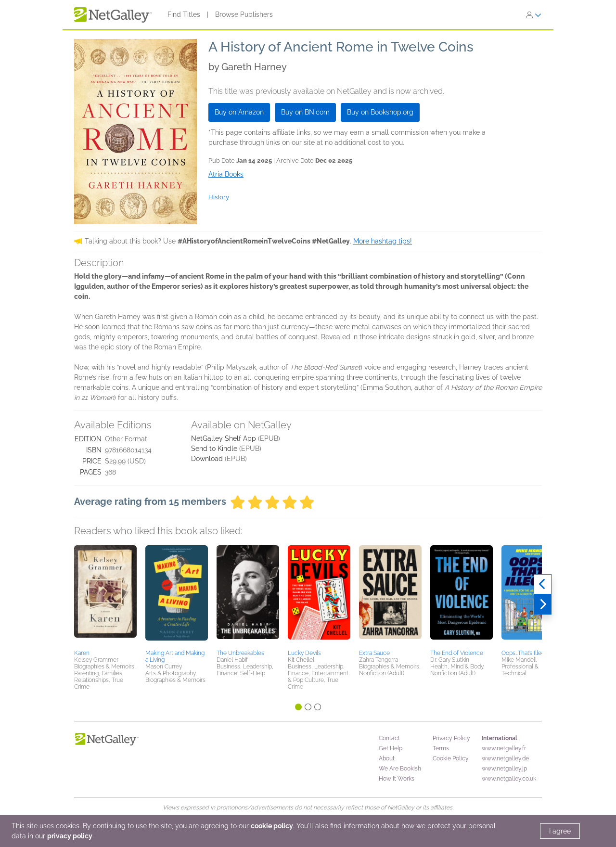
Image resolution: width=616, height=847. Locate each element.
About (387, 758)
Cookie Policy (451, 758)
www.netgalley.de (505, 758)
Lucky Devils (304, 653)
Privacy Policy (451, 738)
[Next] (543, 604)
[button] (105, 596)
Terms (441, 748)
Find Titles (184, 14)
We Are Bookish (400, 769)
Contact (389, 738)
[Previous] (543, 584)
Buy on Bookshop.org (380, 112)
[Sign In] (534, 15)
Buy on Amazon (239, 112)
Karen (82, 653)
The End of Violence (457, 653)
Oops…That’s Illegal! (526, 653)
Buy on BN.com (305, 112)
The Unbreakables (240, 653)
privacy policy (70, 836)
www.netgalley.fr (504, 748)
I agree (560, 831)
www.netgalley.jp (504, 769)
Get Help (391, 748)
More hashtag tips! (383, 241)
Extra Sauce (374, 653)
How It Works (397, 779)
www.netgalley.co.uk (509, 779)
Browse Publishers (244, 14)
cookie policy (272, 826)
